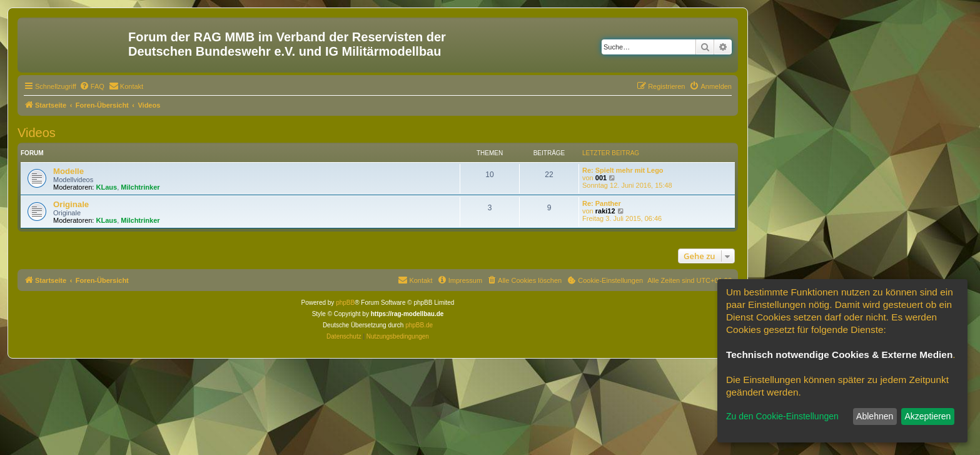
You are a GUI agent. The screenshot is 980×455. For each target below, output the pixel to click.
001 (601, 178)
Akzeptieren (927, 416)
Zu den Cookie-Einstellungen (782, 416)
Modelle (68, 171)
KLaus (107, 187)
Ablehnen (875, 416)
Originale (71, 204)
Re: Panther (602, 203)
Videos (37, 133)
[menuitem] (92, 86)
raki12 (605, 211)
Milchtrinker (140, 187)
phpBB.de (419, 325)
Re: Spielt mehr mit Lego (623, 170)
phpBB (345, 303)
